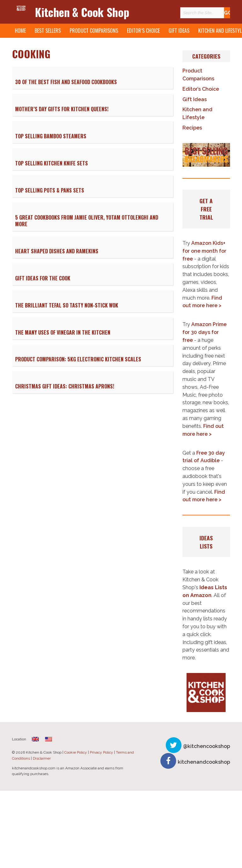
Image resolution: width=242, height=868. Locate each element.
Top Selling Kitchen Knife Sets (52, 163)
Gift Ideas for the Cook (43, 278)
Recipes (192, 128)
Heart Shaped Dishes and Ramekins (57, 251)
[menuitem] (35, 739)
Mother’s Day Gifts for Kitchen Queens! (62, 109)
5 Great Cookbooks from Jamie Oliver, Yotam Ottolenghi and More (87, 221)
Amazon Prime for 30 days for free (205, 332)
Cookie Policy (76, 752)
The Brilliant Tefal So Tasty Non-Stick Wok (67, 305)
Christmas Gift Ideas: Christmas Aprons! (65, 386)
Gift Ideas (179, 31)
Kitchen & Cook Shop (82, 12)
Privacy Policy (101, 752)
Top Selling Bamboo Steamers (51, 136)
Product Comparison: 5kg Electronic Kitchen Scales (78, 359)
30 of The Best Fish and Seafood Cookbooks (66, 82)
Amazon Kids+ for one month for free (204, 251)
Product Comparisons (94, 31)
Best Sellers (48, 31)
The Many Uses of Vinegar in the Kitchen (63, 332)
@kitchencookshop (207, 746)
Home (20, 31)
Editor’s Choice (143, 31)
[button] (206, 155)
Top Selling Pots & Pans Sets (50, 190)
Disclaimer (42, 758)
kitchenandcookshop (204, 762)
